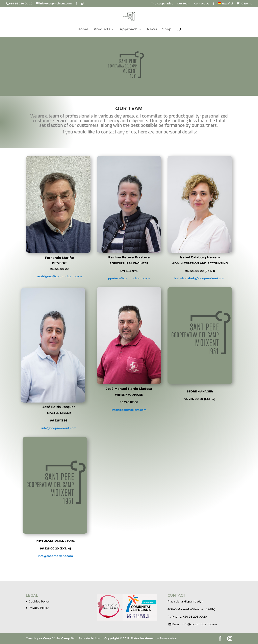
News (152, 29)
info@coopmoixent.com (59, 428)
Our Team (184, 4)
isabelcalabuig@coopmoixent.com (200, 278)
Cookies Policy (39, 601)
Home (83, 29)
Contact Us (202, 4)
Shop (167, 29)
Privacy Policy (39, 608)
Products (102, 29)
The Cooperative (162, 4)
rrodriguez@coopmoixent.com (59, 276)
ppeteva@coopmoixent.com (129, 278)
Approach (129, 29)
